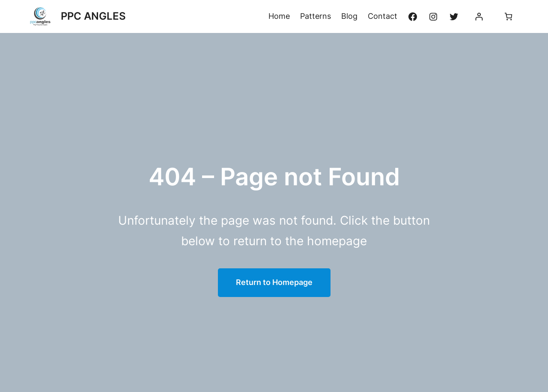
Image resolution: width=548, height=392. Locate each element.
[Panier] (508, 16)
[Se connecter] (479, 16)
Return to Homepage (274, 282)
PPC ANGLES (93, 16)
